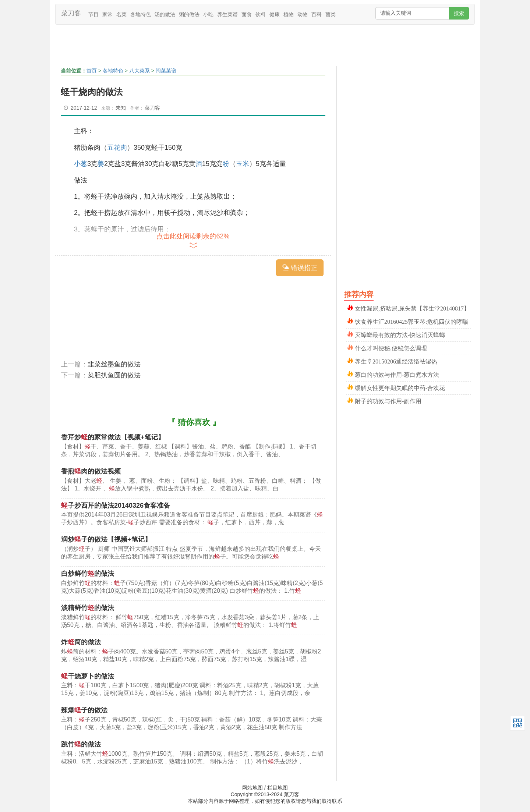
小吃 (208, 14)
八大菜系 (139, 71)
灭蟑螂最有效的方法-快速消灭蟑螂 (400, 334)
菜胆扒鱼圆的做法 (114, 375)
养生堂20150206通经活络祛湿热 (396, 361)
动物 (303, 14)
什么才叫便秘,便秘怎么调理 (391, 348)
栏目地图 (278, 788)
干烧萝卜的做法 (88, 676)
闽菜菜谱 (166, 71)
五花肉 (117, 148)
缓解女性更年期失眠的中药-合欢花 (400, 387)
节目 (93, 14)
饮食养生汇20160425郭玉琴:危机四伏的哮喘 (411, 321)
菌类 (331, 14)
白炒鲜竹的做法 (88, 574)
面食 (247, 14)
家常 (107, 14)
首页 (92, 71)
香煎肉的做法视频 (91, 471)
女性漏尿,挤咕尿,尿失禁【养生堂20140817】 (412, 308)
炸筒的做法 (81, 642)
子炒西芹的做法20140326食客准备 (116, 506)
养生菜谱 (227, 14)
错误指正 (300, 268)
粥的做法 (189, 14)
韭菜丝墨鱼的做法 (114, 364)
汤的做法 (165, 14)
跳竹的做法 (81, 744)
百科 (317, 14)
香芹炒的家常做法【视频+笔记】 (113, 437)
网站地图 (252, 788)
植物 (289, 14)
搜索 (459, 13)
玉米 (243, 164)
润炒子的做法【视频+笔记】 (106, 539)
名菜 (121, 14)
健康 (275, 14)
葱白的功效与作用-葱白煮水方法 (397, 374)
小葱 (81, 164)
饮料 (261, 14)
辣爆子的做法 (84, 710)
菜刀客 (71, 13)
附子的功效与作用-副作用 (388, 400)
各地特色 (141, 14)
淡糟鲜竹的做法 (88, 608)
